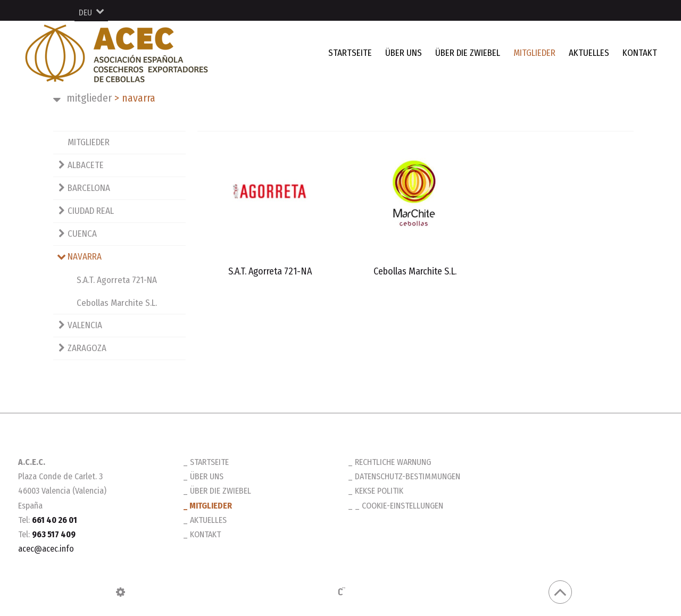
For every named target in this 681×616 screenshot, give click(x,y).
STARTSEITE (350, 53)
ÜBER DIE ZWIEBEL (468, 53)
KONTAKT (640, 53)
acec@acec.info (46, 549)
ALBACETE (86, 165)
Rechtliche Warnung (393, 462)
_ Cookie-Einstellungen (399, 506)
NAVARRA (135, 98)
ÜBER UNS (404, 53)
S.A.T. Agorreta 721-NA (117, 280)
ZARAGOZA (87, 348)
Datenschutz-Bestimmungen (408, 476)
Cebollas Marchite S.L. (117, 303)
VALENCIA (85, 325)
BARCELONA (89, 188)
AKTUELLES (589, 53)
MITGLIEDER (534, 53)
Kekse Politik (379, 491)
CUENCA (82, 234)
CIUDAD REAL (91, 211)
